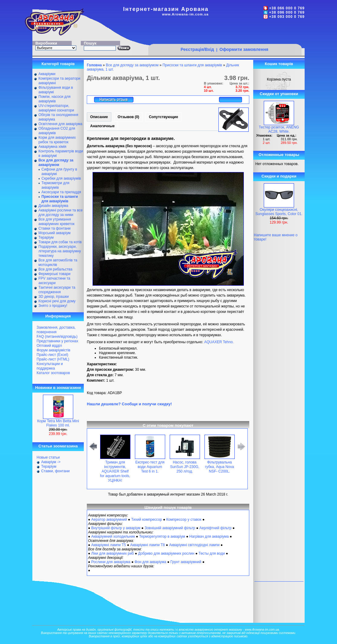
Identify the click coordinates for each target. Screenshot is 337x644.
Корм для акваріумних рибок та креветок (57, 140)
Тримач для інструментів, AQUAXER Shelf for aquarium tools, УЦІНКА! (115, 471)
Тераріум (46, 237)
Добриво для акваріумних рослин (166, 553)
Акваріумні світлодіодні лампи (194, 545)
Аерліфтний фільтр (215, 528)
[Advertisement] (225, 32)
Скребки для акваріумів (61, 178)
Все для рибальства (55, 269)
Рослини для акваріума (111, 562)
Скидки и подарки (279, 176)
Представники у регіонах (57, 341)
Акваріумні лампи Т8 (147, 545)
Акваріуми (47, 74)
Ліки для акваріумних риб (113, 553)
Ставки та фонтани (54, 228)
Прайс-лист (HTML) (53, 359)
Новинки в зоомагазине (58, 388)
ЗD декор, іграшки (54, 297)
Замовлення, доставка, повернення (56, 330)
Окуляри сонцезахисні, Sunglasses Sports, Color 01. (279, 212)
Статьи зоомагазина (58, 446)
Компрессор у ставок (184, 520)
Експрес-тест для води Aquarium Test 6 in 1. (150, 467)
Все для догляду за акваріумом (132, 65)
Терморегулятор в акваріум (162, 536)
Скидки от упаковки (279, 94)
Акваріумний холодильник (113, 536)
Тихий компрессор (147, 520)
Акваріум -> (51, 462)
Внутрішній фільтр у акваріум (116, 528)
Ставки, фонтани (55, 471)
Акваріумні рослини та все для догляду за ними (61, 212)
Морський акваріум (54, 233)
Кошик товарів (279, 64)
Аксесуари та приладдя (61, 192)
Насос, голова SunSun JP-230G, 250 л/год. (185, 467)
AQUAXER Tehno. (219, 342)
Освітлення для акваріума (60, 124)
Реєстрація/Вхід (197, 49)
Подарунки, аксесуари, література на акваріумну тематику (60, 251)
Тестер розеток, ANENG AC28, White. (279, 129)
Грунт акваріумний (186, 562)
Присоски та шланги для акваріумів (192, 65)
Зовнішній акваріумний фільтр (170, 528)
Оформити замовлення (244, 49)
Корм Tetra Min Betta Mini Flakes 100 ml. (58, 423)
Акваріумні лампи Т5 (109, 545)
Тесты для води (212, 553)
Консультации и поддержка (50, 366)
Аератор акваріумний (109, 520)
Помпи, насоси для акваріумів (54, 99)
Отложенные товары (279, 155)
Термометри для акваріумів (55, 185)
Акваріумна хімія (52, 147)
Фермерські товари (54, 274)
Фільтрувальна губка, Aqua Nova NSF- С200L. (220, 467)
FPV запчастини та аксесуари (54, 281)
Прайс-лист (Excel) (52, 355)
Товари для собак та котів (60, 242)
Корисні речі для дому (57, 301)
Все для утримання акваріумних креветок (56, 222)
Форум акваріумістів (53, 350)
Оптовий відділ (49, 346)
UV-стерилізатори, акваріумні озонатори (56, 108)
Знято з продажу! (53, 306)
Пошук (90, 43)
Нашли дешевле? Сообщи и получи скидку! (129, 404)
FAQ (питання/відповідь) (57, 337)
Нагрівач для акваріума (209, 536)
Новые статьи (48, 457)
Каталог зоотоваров (53, 373)
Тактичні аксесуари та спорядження (57, 290)
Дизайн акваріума (53, 206)
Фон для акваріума (151, 562)
